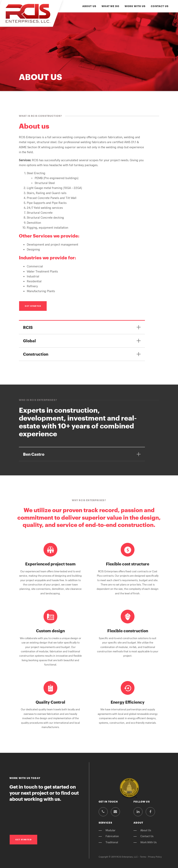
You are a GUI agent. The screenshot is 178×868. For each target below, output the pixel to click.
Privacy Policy (155, 857)
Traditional (112, 842)
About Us (89, 6)
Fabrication (112, 836)
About (138, 823)
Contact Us (160, 6)
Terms (143, 857)
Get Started (33, 306)
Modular (110, 830)
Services (105, 823)
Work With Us (135, 6)
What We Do (110, 6)
